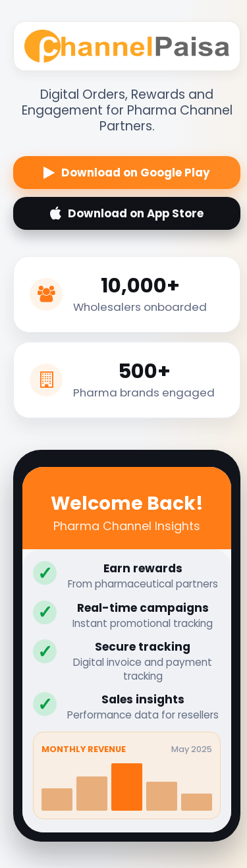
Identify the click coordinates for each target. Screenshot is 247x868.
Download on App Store (127, 213)
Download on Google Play (127, 173)
